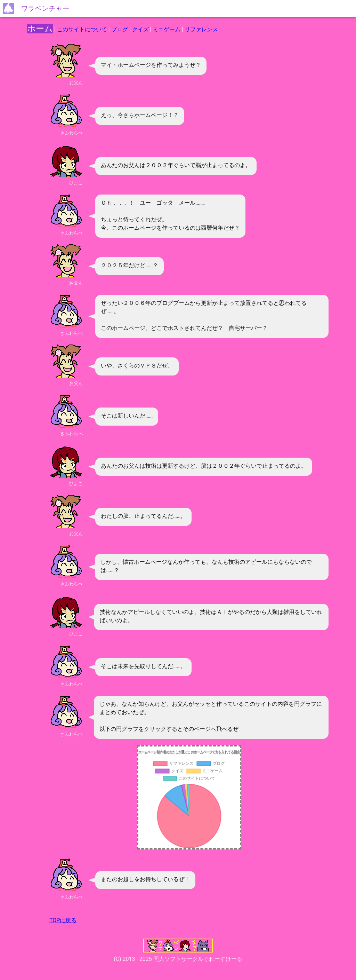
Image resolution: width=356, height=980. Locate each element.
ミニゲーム (167, 29)
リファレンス (201, 29)
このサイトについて (82, 29)
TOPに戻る (63, 920)
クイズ (140, 29)
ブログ (120, 29)
